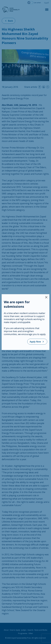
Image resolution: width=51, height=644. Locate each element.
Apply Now (37, 342)
